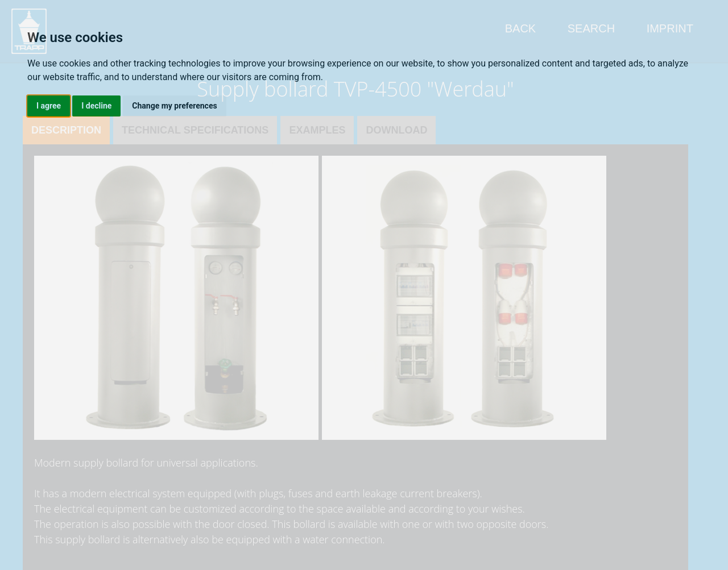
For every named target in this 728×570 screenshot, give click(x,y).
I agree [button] (49, 106)
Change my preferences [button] (174, 106)
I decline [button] (96, 106)
